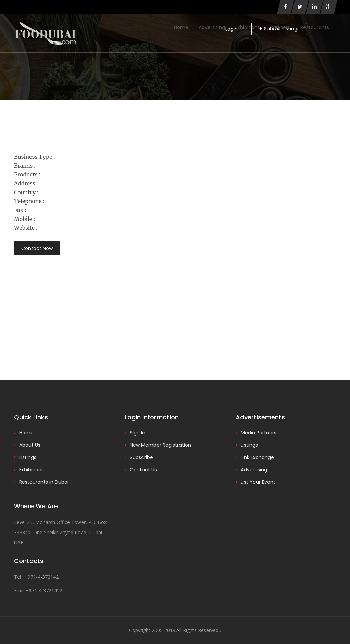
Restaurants (315, 27)
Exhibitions (248, 27)
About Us (30, 445)
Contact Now (37, 248)
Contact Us (143, 470)
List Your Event (258, 482)
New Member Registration (160, 445)
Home (181, 27)
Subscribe (141, 457)
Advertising (212, 27)
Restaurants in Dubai (44, 482)
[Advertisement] (175, 308)
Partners (280, 27)
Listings (28, 457)
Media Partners (259, 433)
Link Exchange (257, 457)
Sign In (137, 433)
